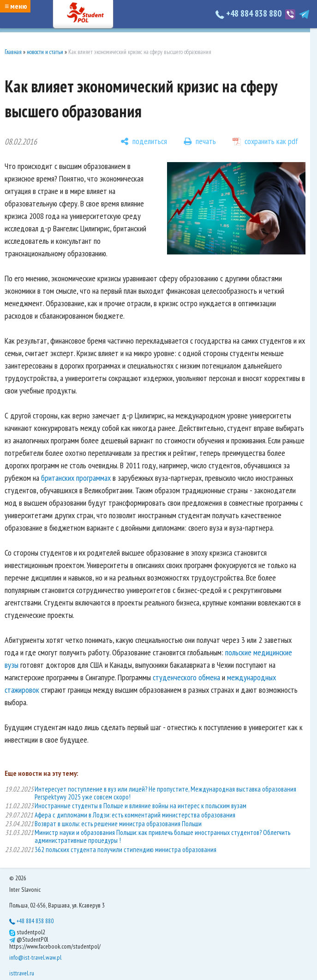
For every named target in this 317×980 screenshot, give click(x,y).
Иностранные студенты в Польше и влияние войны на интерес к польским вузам (141, 806)
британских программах (77, 478)
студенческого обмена (186, 677)
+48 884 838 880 (249, 13)
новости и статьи (45, 52)
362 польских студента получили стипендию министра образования (126, 850)
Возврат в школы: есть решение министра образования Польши (118, 824)
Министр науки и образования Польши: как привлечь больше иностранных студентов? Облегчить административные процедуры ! (162, 836)
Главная (13, 52)
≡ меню (16, 6)
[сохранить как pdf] (265, 141)
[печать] (200, 141)
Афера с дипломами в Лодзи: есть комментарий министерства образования (135, 815)
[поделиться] (144, 141)
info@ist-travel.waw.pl (35, 957)
